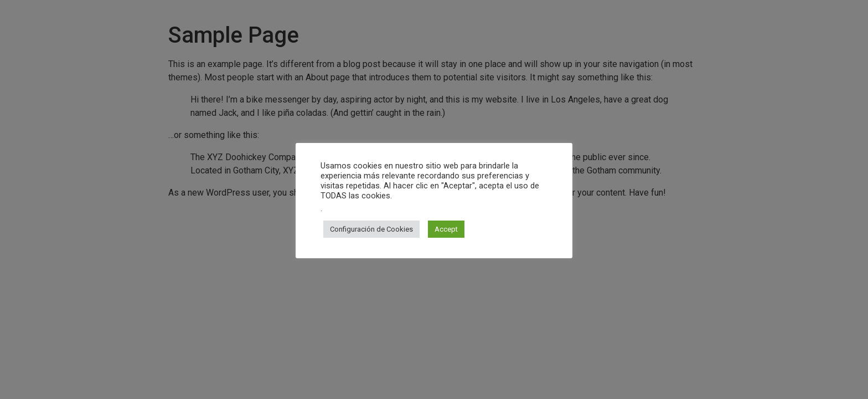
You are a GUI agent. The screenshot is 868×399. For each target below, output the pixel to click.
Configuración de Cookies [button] (371, 229)
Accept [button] (446, 229)
